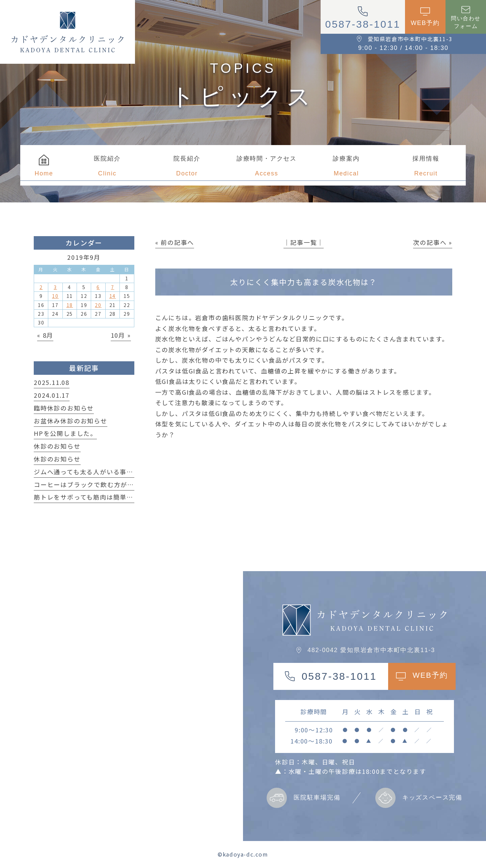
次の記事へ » (433, 242)
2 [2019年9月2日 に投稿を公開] (41, 287)
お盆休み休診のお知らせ (71, 421)
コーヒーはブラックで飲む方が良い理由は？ (101, 484)
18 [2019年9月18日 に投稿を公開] (70, 305)
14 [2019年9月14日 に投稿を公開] (113, 296)
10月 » (121, 335)
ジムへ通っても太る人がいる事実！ (87, 472)
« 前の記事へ (175, 242)
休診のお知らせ (57, 446)
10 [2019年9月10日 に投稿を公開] (55, 296)
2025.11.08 (52, 382)
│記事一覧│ (304, 242)
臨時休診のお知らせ (64, 408)
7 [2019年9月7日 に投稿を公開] (113, 287)
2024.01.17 (52, 395)
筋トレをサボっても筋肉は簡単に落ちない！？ (104, 497)
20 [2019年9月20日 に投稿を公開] (98, 305)
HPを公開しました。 (65, 433)
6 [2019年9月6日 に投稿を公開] (98, 287)
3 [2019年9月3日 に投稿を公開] (55, 287)
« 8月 (45, 335)
